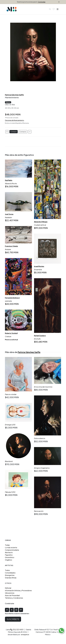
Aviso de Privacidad (12, 595)
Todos (7, 570)
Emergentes (10, 575)
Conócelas (42, 2)
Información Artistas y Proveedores (18, 590)
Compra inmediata (12, 550)
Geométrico (10, 557)
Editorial (8, 588)
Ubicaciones (10, 593)
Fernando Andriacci (12, 298)
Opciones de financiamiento (14, 120)
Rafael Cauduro (40, 335)
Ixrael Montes (39, 266)
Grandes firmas (11, 578)
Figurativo (9, 555)
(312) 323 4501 (17, 630)
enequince (25, 634)
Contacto (23, 132)
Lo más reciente (11, 547)
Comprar (14, 132)
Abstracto (9, 552)
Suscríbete (13, 619)
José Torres (9, 214)
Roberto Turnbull (11, 333)
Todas (7, 545)
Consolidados (10, 573)
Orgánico (9, 560)
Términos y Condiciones (14, 598)
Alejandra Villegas (41, 222)
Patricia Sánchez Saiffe (14, 95)
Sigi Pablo (9, 180)
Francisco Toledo (11, 246)
